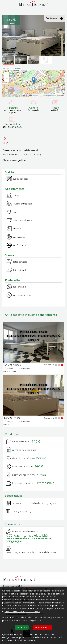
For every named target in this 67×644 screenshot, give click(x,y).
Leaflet (36, 96)
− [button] (7, 79)
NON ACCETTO (43, 627)
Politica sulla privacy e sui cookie (22, 611)
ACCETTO (22, 627)
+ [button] (7, 74)
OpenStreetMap (48, 96)
